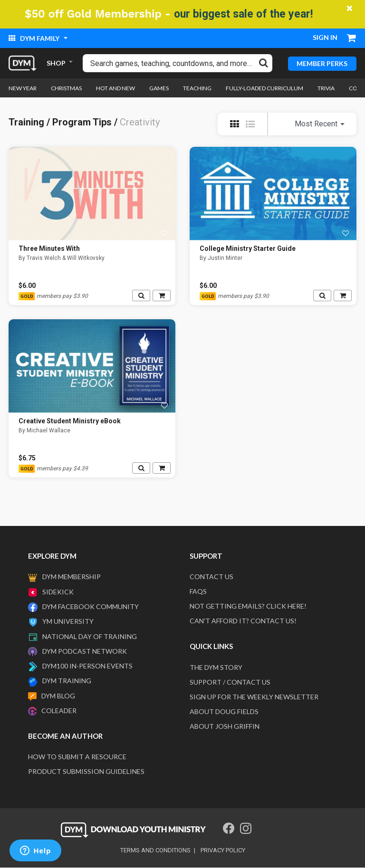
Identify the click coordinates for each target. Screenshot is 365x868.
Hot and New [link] (115, 88)
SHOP (56, 63)
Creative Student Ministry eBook (70, 421)
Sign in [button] (325, 37)
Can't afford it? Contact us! (243, 621)
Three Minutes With (49, 249)
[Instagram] (246, 829)
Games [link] (159, 88)
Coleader (59, 711)
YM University (68, 622)
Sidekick (58, 592)
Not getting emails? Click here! (248, 606)
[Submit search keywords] (264, 63)
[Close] (350, 8)
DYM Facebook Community (91, 606)
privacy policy (223, 851)
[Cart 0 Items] (352, 39)
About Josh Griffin (225, 726)
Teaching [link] (197, 88)
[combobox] (178, 63)
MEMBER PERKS (322, 63)
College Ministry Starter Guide (248, 249)
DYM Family (35, 38)
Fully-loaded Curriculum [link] (264, 88)
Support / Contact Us (230, 682)
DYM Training (67, 681)
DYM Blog (58, 696)
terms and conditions (155, 851)
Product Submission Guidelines (86, 772)
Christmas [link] (66, 88)
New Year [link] (23, 88)
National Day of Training (90, 636)
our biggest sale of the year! (243, 14)
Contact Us (211, 577)
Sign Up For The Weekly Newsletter (254, 697)
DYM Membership (72, 577)
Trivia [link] (326, 88)
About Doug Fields (224, 711)
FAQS (198, 592)
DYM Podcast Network (85, 651)
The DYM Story (216, 667)
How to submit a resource (77, 757)
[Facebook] (229, 829)
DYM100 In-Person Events (87, 666)
